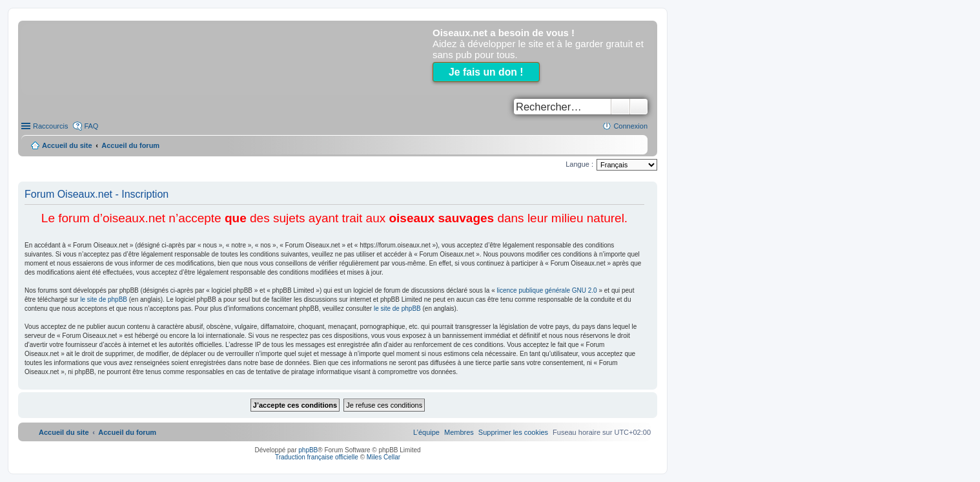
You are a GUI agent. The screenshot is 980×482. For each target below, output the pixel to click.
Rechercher (620, 107)
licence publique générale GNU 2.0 (547, 290)
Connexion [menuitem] (630, 126)
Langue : (579, 164)
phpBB (308, 450)
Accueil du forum (130, 145)
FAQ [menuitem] (91, 126)
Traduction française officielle (317, 457)
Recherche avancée (639, 107)
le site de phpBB (104, 299)
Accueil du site (67, 145)
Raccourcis (50, 126)
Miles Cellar (383, 457)
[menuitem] (513, 432)
